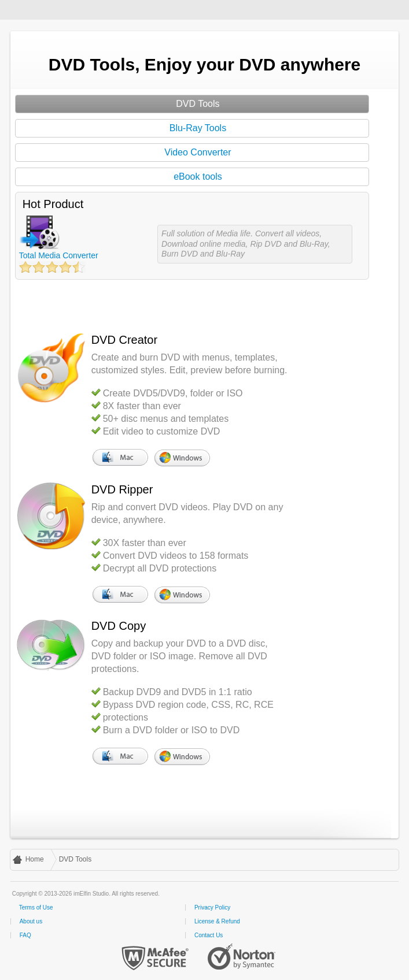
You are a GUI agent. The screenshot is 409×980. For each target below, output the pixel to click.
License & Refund (217, 921)
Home (35, 859)
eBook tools (198, 177)
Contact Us (209, 935)
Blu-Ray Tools (198, 128)
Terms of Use (36, 907)
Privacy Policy (212, 907)
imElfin (45, 9)
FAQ (25, 935)
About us (31, 921)
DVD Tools (198, 104)
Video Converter (198, 152)
